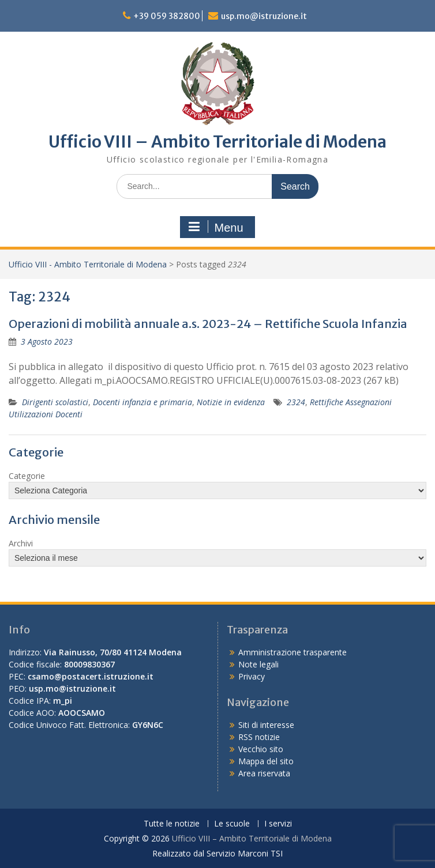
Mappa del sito (266, 761)
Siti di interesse (266, 725)
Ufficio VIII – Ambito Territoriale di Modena (217, 142)
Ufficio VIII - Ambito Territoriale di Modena (88, 264)
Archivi (21, 543)
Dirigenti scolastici (55, 402)
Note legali (258, 664)
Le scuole (232, 824)
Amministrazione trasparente (292, 652)
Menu (216, 227)
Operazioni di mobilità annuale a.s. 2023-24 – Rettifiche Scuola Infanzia (208, 324)
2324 (296, 402)
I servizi (278, 824)
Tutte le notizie (172, 824)
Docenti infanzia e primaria (142, 402)
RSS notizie (259, 737)
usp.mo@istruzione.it (264, 16)
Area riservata (264, 773)
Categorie (27, 476)
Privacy (252, 676)
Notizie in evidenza (231, 402)
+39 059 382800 (167, 16)
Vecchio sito (261, 749)
